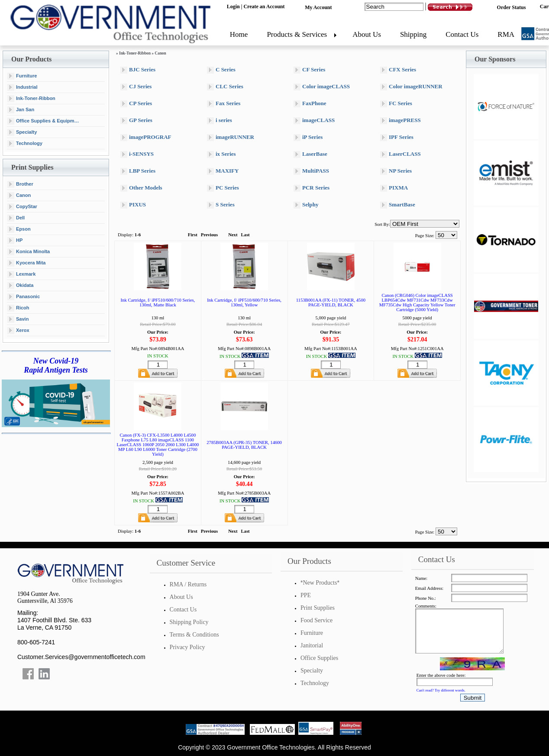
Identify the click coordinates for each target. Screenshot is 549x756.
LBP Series (138, 171)
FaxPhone (310, 104)
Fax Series (224, 104)
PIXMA (394, 188)
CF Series (309, 70)
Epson (19, 229)
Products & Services (297, 34)
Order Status (512, 7)
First (193, 235)
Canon (19, 196)
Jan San (21, 110)
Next (233, 235)
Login (233, 6)
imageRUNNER (231, 137)
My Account (318, 7)
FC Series (396, 104)
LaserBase (310, 154)
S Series (221, 205)
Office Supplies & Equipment (44, 121)
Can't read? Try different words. (441, 690)
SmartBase (398, 205)
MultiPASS (311, 171)
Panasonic (24, 297)
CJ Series (136, 87)
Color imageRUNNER (411, 87)
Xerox (18, 331)
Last (245, 235)
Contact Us (462, 34)
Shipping (413, 34)
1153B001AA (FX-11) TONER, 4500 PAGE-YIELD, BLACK (331, 302)
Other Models (141, 188)
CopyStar (22, 207)
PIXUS (133, 205)
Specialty (22, 132)
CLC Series (225, 87)
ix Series (221, 154)
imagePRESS (400, 121)
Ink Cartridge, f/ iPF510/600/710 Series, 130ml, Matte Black (158, 302)
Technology (25, 144)
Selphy (306, 205)
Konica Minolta (29, 252)
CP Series (136, 104)
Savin (18, 319)
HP (15, 241)
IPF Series (397, 137)
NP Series (396, 171)
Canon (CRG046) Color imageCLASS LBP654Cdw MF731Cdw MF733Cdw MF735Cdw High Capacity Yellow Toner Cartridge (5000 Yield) (417, 302)
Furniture (22, 76)
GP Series (136, 121)
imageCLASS (314, 121)
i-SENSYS (137, 154)
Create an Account (264, 6)
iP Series (308, 137)
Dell (16, 218)
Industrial (23, 87)
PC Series (223, 188)
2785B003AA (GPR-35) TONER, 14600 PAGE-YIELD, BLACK (244, 445)
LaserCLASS (400, 154)
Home (239, 34)
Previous (209, 235)
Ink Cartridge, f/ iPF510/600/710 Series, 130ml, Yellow (244, 302)
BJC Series (138, 70)
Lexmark (21, 274)
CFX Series (398, 70)
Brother (20, 184)
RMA (506, 34)
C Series (221, 70)
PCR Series (312, 188)
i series (220, 121)
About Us (367, 34)
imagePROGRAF (146, 137)
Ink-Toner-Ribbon (31, 99)
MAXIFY (223, 171)
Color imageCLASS (322, 87)
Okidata (20, 286)
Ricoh (18, 308)
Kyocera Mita (26, 263)
